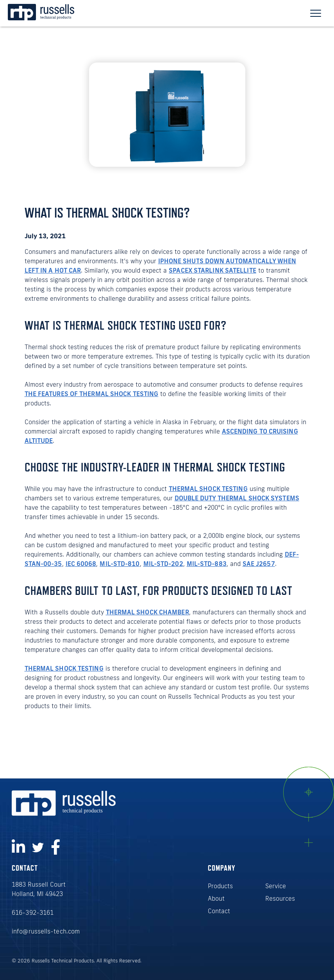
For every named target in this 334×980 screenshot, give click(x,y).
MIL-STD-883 (207, 564)
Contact (219, 911)
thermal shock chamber (147, 612)
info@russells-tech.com (46, 931)
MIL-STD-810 (120, 564)
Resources (280, 898)
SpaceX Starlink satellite (213, 270)
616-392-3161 (33, 912)
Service (276, 886)
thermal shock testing (208, 489)
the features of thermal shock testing (92, 394)
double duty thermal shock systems (237, 498)
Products (220, 886)
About (216, 898)
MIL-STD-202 (163, 564)
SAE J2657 (259, 564)
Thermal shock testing (64, 668)
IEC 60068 (81, 564)
